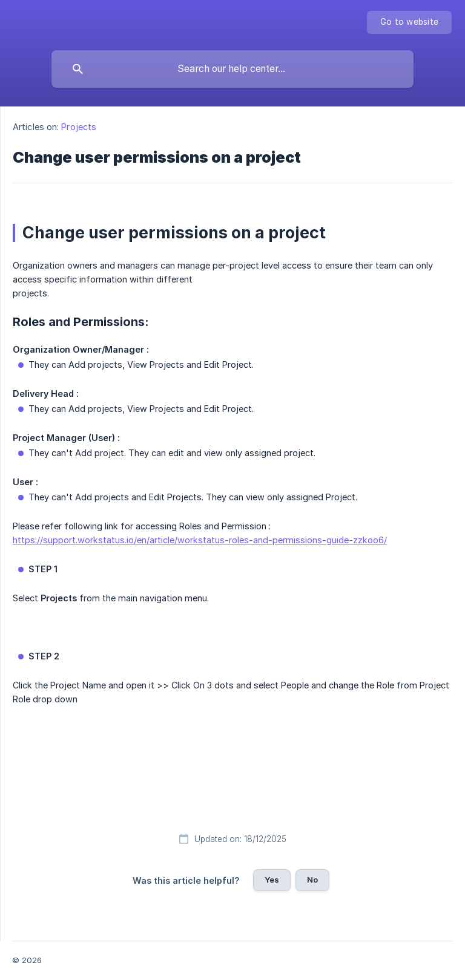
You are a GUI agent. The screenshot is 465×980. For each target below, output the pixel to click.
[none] (409, 22)
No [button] (312, 880)
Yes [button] (272, 880)
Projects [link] (79, 127)
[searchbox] (232, 69)
